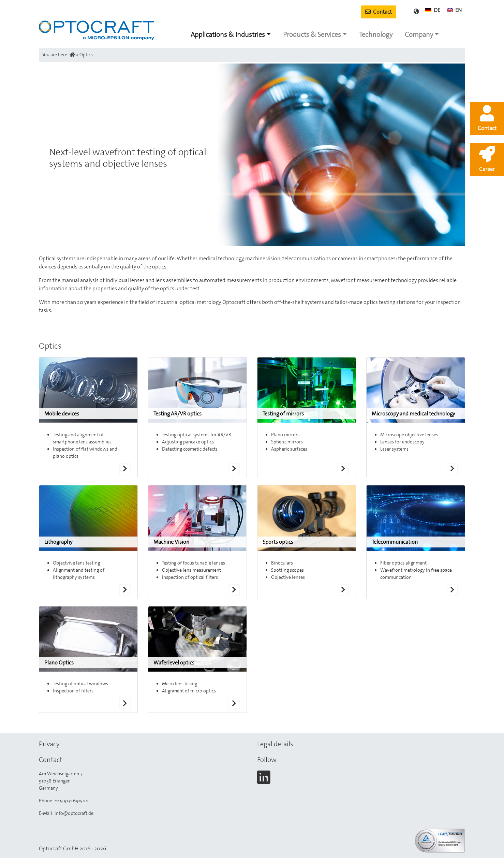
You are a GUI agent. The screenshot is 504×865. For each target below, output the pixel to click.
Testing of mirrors (283, 414)
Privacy (49, 744)
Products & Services (312, 34)
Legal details (275, 744)
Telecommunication (395, 542)
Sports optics (278, 542)
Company (419, 34)
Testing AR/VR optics (177, 414)
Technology (376, 34)
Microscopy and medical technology (413, 414)
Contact (379, 12)
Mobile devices (62, 414)
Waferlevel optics (174, 663)
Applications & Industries (228, 34)
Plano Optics (59, 663)
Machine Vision (171, 542)
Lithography (58, 542)
